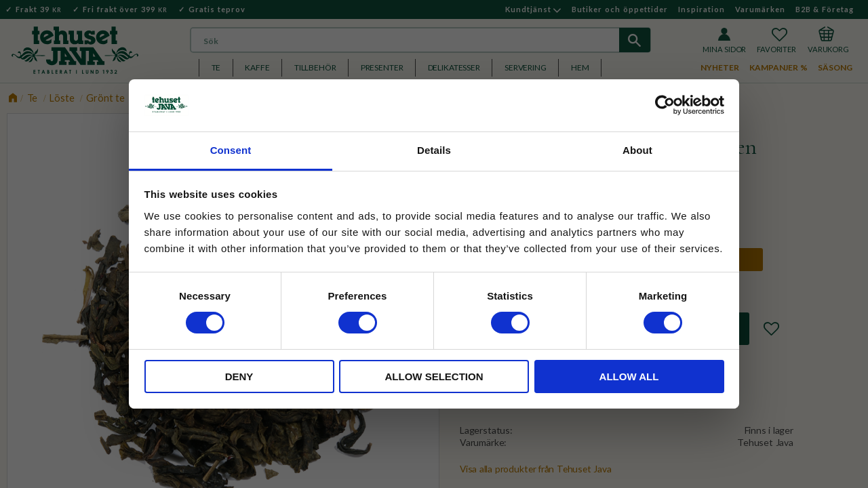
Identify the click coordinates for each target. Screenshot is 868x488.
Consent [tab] (231, 150)
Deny (239, 377)
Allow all (629, 377)
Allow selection (434, 377)
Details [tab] (434, 150)
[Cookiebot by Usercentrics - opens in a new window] (665, 105)
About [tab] (637, 150)
